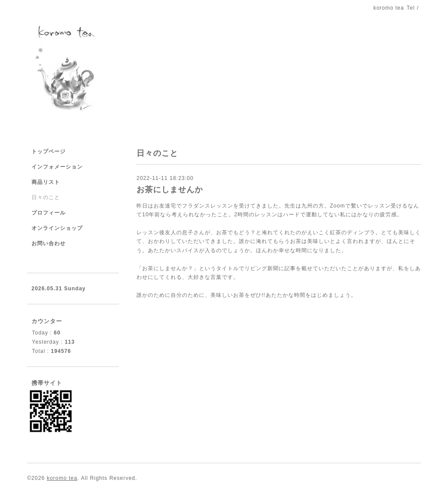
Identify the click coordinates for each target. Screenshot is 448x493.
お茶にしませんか (170, 190)
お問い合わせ (49, 243)
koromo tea (62, 478)
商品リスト (46, 182)
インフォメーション (57, 167)
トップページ (49, 151)
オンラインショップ (57, 228)
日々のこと (46, 197)
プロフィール (49, 213)
